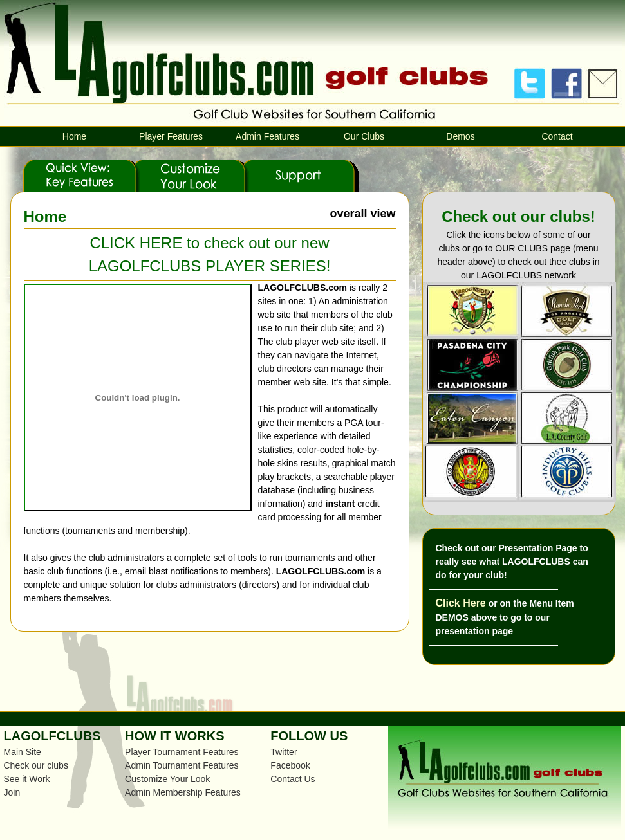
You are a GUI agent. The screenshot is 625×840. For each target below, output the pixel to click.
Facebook (290, 765)
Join (12, 792)
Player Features (171, 136)
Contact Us (293, 779)
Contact (557, 136)
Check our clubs (36, 765)
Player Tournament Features (182, 752)
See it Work (27, 779)
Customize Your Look (167, 779)
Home (74, 136)
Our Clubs (364, 136)
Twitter (284, 752)
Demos (460, 136)
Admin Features (267, 136)
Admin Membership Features (183, 792)
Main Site (23, 752)
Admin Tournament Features (182, 765)
